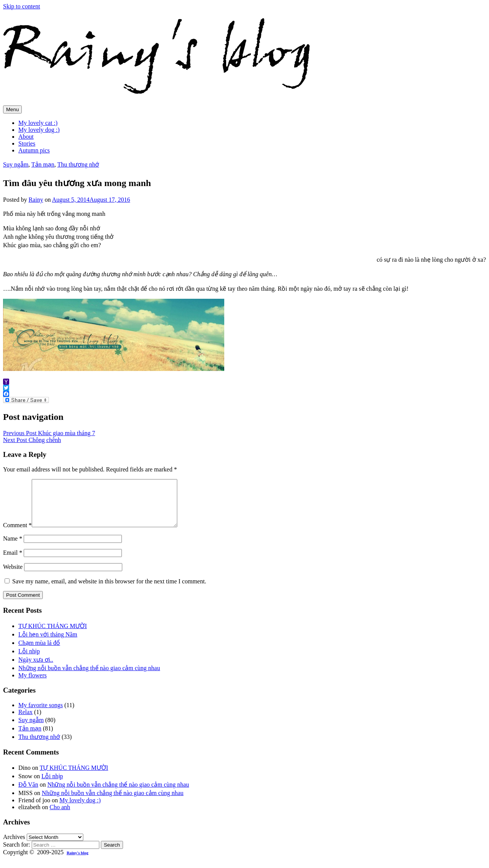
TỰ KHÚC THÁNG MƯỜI (53, 635)
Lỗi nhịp (29, 660)
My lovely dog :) (39, 130)
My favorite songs (40, 714)
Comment (17, 534)
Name (13, 548)
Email (13, 562)
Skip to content (22, 6)
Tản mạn (43, 164)
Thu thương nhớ (78, 164)
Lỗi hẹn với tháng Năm (48, 644)
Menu (12, 109)
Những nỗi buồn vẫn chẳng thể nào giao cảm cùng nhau (89, 677)
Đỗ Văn (28, 794)
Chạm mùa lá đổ (39, 652)
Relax (25, 721)
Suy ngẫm (16, 164)
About (26, 137)
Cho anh (60, 816)
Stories (27, 143)
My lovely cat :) (38, 123)
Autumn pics (34, 150)
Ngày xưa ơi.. (36, 669)
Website (13, 576)
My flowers (32, 684)
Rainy (36, 200)
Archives (14, 846)
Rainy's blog (77, 862)
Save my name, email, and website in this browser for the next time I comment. (109, 590)
